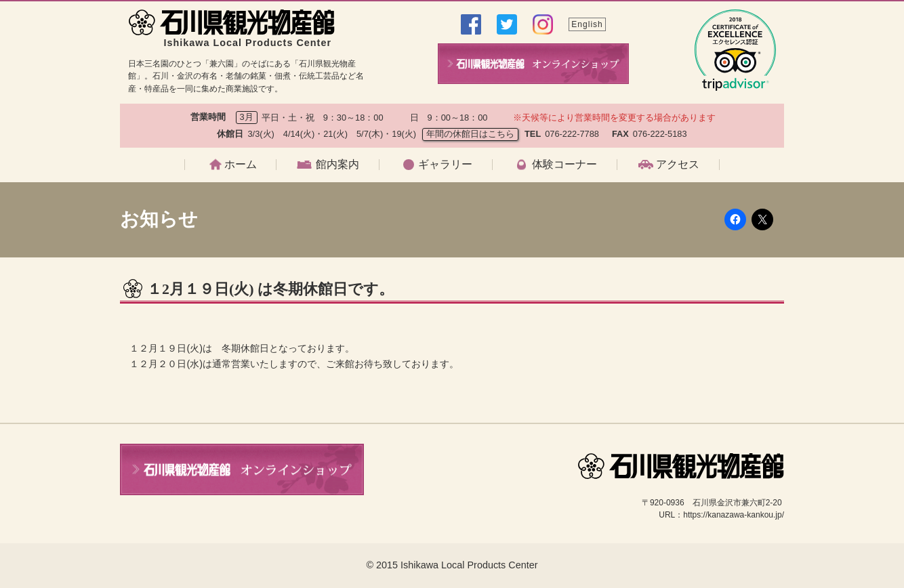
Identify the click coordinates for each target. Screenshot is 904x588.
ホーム (241, 165)
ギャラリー (445, 165)
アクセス (678, 165)
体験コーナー (564, 165)
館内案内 (337, 165)
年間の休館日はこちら (470, 134)
